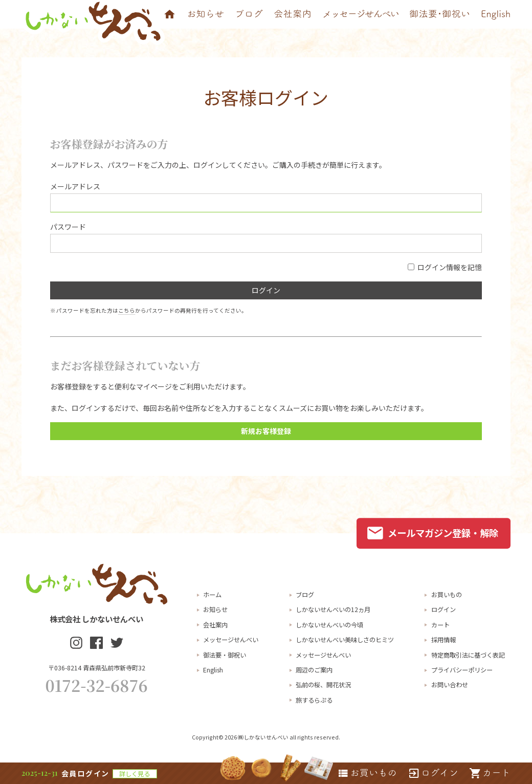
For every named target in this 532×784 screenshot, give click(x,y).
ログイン (444, 609)
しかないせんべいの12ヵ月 (333, 609)
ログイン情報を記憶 (445, 267)
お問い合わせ (450, 685)
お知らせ (215, 609)
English (213, 670)
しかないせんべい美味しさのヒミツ (345, 640)
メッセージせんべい (231, 640)
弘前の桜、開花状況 (323, 685)
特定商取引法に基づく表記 (468, 655)
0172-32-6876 (97, 685)
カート (440, 625)
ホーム (212, 595)
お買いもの (447, 595)
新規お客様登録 (266, 431)
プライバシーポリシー (462, 670)
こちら (127, 310)
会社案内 (215, 625)
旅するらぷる (314, 700)
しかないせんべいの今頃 (329, 625)
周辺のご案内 (314, 670)
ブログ (305, 595)
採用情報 (444, 640)
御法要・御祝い (225, 655)
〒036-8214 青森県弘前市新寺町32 (97, 668)
